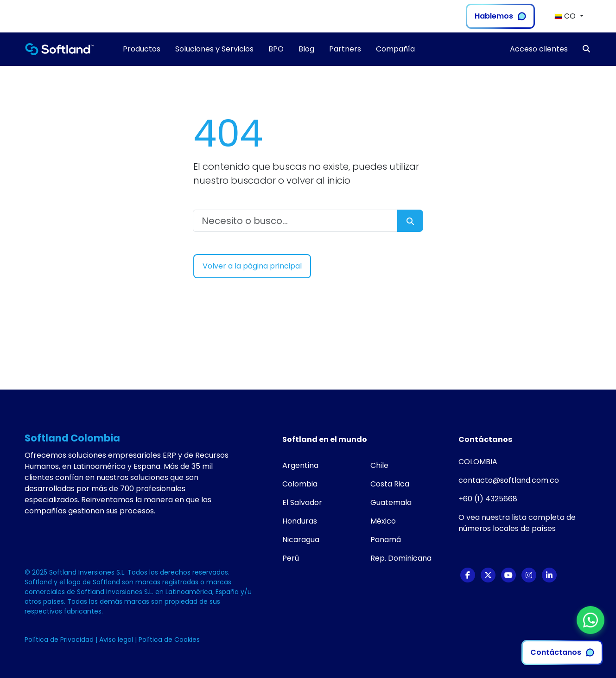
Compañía (395, 49)
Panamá (386, 540)
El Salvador (302, 502)
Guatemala (391, 502)
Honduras (300, 521)
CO (566, 16)
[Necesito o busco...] (295, 221)
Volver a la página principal (252, 266)
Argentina (300, 465)
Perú (291, 558)
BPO (276, 49)
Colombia (300, 484)
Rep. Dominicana (401, 558)
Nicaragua (301, 540)
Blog (306, 49)
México (383, 521)
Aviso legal (117, 640)
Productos (142, 49)
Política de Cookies (169, 640)
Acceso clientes (539, 49)
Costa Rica (390, 484)
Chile (379, 465)
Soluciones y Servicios (214, 49)
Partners (345, 49)
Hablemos (500, 16)
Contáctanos (562, 652)
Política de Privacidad (60, 640)
